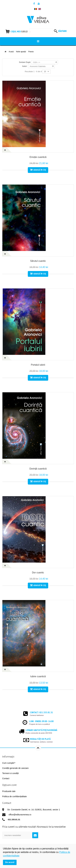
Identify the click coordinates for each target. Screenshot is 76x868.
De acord (10, 862)
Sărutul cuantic (38, 261)
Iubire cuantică (38, 676)
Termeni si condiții (10, 773)
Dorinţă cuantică (38, 469)
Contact (6, 778)
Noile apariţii (21, 52)
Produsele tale (9, 791)
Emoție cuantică (38, 157)
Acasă (11, 52)
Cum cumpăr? (9, 763)
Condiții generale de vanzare (15, 768)
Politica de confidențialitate (14, 796)
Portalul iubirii (38, 365)
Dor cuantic (38, 573)
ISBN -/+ (37, 62)
